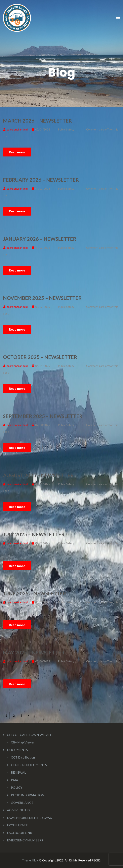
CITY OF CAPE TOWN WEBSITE (30, 735)
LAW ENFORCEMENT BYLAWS (29, 818)
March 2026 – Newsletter (37, 121)
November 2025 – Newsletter (42, 298)
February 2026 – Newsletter (41, 180)
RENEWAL (18, 772)
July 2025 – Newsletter (34, 534)
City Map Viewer (23, 742)
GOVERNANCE (22, 802)
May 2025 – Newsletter (34, 652)
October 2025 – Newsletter (40, 357)
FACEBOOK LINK (20, 833)
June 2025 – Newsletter (35, 593)
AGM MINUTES (19, 810)
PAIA (15, 780)
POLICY (17, 787)
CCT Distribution (23, 757)
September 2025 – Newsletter (43, 416)
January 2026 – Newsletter (40, 239)
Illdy (35, 860)
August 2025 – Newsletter (38, 475)
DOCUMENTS (17, 750)
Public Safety (66, 129)
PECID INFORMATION (28, 795)
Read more (17, 152)
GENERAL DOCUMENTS (29, 765)
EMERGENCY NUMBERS (25, 840)
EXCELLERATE (17, 825)
